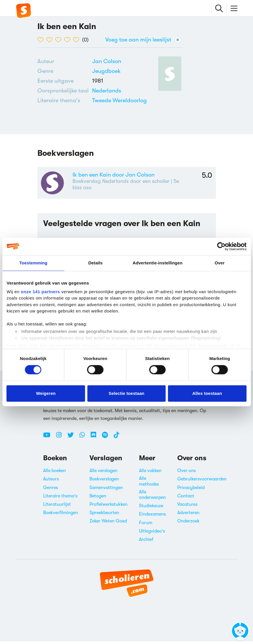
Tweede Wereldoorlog (119, 100)
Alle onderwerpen (152, 497)
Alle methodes (149, 484)
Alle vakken (150, 473)
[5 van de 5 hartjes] (78, 40)
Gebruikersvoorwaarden (202, 482)
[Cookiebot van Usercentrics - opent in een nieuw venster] (221, 247)
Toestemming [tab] (33, 263)
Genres (51, 490)
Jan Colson (107, 61)
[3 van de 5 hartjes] (60, 40)
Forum (146, 525)
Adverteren (188, 515)
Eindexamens (152, 517)
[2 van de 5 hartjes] (51, 40)
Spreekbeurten (104, 515)
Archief (146, 542)
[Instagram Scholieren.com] (61, 440)
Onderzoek (188, 524)
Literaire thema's (60, 499)
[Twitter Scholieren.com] (73, 440)
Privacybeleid (191, 490)
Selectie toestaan (126, 393)
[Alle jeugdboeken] (106, 71)
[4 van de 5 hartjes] (69, 40)
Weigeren (46, 393)
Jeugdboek (106, 71)
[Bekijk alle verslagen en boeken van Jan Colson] (107, 61)
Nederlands (107, 91)
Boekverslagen (104, 482)
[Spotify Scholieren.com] (107, 440)
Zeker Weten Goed (108, 524)
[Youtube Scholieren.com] (49, 440)
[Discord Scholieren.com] (96, 440)
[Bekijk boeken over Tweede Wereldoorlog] (119, 100)
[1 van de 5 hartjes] (42, 40)
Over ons (187, 473)
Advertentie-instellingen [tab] (158, 263)
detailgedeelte (213, 345)
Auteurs (51, 482)
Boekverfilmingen (61, 515)
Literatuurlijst (57, 507)
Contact (186, 499)
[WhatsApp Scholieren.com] (84, 440)
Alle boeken (55, 473)
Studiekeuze (151, 508)
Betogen (98, 499)
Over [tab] (220, 263)
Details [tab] (96, 263)
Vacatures (187, 507)
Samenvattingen (106, 490)
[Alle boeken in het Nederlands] (107, 91)
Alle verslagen (103, 473)
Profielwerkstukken (109, 507)
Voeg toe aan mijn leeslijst (143, 40)
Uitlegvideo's (152, 534)
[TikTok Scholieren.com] (116, 440)
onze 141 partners (40, 291)
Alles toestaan (207, 393)
